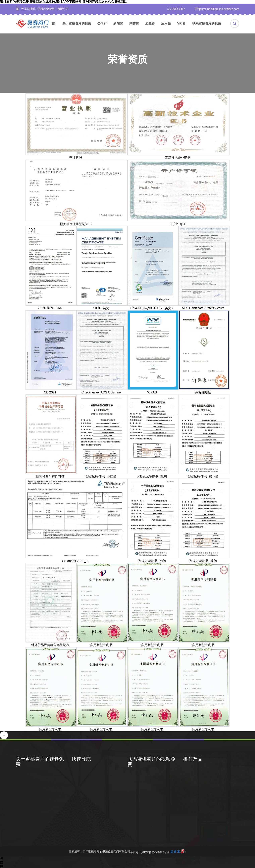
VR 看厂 (182, 28)
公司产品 (102, 28)
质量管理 (150, 28)
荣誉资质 (134, 28)
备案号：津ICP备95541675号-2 (158, 852)
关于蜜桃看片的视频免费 (77, 28)
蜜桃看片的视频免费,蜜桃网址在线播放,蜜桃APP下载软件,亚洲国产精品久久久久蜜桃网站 (64, 2)
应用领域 (166, 28)
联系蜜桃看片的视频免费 (207, 28)
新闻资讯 (118, 28)
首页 (53, 28)
